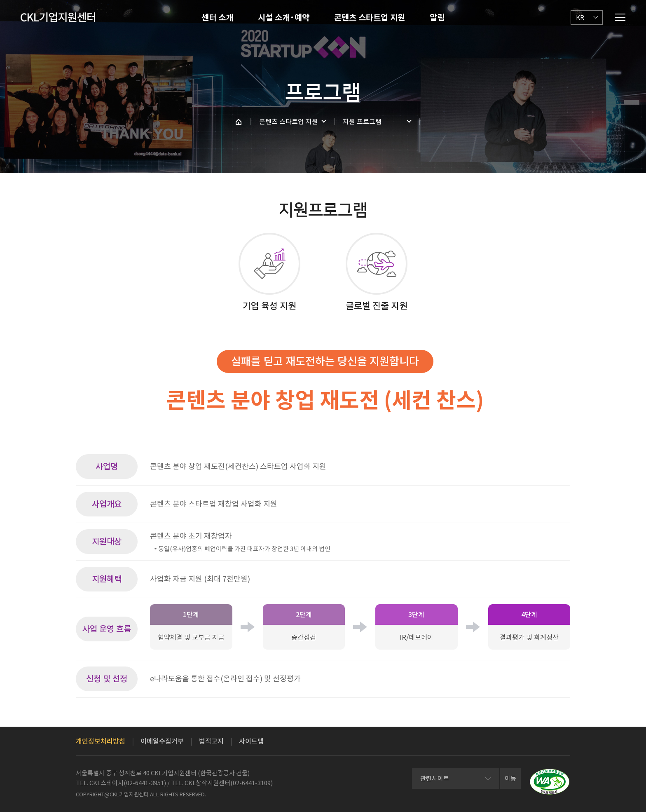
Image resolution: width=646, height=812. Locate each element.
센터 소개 (217, 18)
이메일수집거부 (162, 741)
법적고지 (211, 741)
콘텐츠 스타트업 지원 (370, 18)
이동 (510, 778)
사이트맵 (251, 741)
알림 (437, 18)
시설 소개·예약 (284, 18)
